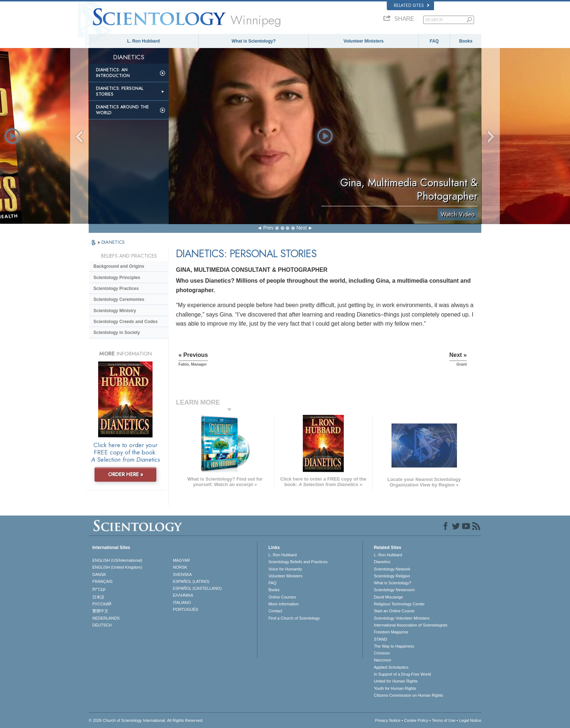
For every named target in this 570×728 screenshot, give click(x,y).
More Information (283, 604)
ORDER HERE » (126, 474)
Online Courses (282, 597)
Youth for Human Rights (395, 688)
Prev (268, 228)
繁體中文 (100, 611)
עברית (99, 589)
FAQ (434, 41)
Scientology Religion (392, 576)
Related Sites (412, 5)
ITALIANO (182, 602)
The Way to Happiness (394, 646)
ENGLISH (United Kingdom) (117, 567)
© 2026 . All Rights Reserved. (146, 720)
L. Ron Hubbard (144, 41)
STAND (380, 639)
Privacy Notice (388, 720)
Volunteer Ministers (364, 41)
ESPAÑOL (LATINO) (191, 581)
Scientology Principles (117, 278)
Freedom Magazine (391, 632)
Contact (275, 611)
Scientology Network (392, 569)
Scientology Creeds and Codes (126, 322)
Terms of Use (444, 720)
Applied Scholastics (391, 667)
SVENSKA (182, 574)
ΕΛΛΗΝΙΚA (183, 595)
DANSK (99, 574)
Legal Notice (470, 720)
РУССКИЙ (102, 604)
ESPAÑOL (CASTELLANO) (197, 588)
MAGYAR (182, 560)
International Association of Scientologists (410, 625)
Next (302, 228)
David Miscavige (388, 597)
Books (466, 41)
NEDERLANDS (106, 618)
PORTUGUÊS (186, 609)
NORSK (180, 567)
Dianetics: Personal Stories (120, 91)
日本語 (98, 597)
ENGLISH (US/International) (117, 560)
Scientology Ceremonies (119, 299)
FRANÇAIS (103, 581)
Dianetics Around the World (123, 110)
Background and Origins (119, 266)
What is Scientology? (254, 41)
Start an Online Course (394, 611)
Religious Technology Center (399, 604)
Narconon (382, 660)
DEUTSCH (102, 625)
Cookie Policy (416, 720)
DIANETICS (113, 242)
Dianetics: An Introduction (113, 73)
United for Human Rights (396, 681)
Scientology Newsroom (394, 590)
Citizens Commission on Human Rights (408, 695)
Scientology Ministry (115, 311)
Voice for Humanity (285, 569)
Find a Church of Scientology (294, 618)
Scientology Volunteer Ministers (402, 618)
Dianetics (382, 562)
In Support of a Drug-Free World (402, 674)
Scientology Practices (116, 289)
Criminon (382, 653)
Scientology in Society (117, 333)
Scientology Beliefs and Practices (298, 562)
